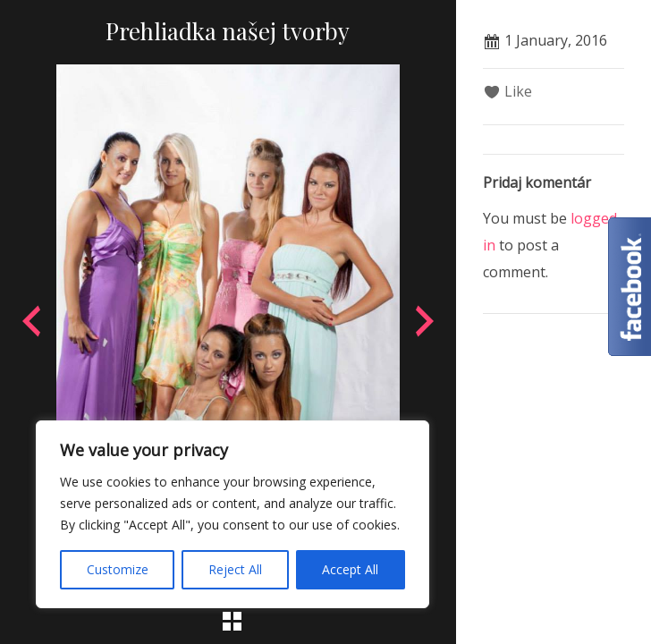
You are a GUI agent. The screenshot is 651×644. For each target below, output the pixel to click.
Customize (118, 569)
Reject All (235, 569)
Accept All (350, 569)
